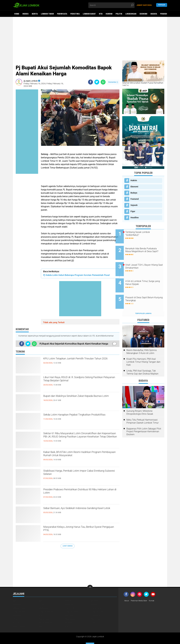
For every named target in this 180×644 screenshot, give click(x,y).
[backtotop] (90, 577)
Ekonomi (143, 14)
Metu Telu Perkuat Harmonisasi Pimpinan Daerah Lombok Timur (142, 411)
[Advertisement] (90, 39)
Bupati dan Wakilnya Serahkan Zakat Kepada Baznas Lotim (78, 399)
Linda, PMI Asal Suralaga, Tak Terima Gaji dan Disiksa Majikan (142, 362)
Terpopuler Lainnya (143, 303)
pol (67, 616)
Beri (15, 590)
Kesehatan (44, 597)
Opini (15, 608)
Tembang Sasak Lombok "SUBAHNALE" (144, 234)
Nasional (69, 605)
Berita (35, 14)
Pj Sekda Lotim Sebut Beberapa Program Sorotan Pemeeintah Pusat (76, 275)
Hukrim (109, 14)
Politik (119, 14)
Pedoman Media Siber (141, 590)
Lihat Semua (68, 546)
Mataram (17, 605)
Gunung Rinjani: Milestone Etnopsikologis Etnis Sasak (140, 402)
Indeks (26, 14)
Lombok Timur (47, 14)
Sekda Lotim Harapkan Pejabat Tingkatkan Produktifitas (77, 418)
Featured (135, 199)
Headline (135, 218)
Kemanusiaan (19, 597)
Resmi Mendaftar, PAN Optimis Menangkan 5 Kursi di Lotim (142, 341)
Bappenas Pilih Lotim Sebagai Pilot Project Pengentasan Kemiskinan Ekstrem (144, 421)
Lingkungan (131, 14)
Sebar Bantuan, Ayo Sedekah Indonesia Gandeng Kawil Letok (81, 511)
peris (41, 616)
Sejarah (134, 205)
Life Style (70, 597)
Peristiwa (75, 14)
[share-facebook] (90, 82)
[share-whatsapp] (103, 82)
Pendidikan (165, 14)
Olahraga (95, 605)
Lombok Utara (97, 601)
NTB (101, 14)
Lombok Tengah (46, 601)
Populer (162, 5)
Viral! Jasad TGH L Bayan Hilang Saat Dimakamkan (145, 262)
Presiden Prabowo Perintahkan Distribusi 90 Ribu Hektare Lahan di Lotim (78, 492)
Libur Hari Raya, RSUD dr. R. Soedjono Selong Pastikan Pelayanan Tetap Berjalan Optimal (79, 380)
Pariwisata (62, 14)
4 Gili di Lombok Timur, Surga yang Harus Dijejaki (147, 276)
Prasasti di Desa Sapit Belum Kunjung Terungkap (146, 290)
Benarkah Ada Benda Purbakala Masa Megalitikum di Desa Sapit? (147, 249)
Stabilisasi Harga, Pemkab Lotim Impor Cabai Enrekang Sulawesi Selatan (79, 474)
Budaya (154, 14)
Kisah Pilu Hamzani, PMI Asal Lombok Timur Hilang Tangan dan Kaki (143, 351)
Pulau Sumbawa (46, 612)
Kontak (155, 590)
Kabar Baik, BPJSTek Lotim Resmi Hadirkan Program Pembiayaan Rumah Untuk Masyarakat (78, 457)
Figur (133, 211)
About (127, 590)
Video (93, 612)
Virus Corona (19, 616)
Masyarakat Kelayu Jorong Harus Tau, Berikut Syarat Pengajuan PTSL (79, 530)
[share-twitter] (97, 82)
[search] (111, 5)
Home (17, 14)
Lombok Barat (89, 14)
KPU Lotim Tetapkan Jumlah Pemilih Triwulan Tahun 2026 (79, 362)
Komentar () (113, 82)
